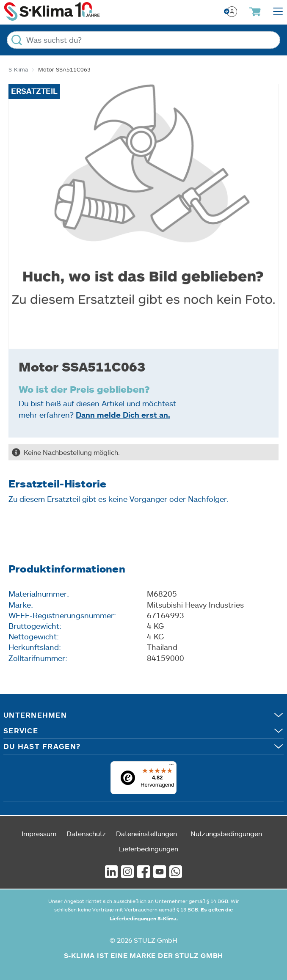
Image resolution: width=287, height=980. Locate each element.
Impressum (39, 833)
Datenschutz (86, 833)
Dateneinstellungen (146, 833)
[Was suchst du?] (143, 40)
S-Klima (18, 69)
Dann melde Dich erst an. (123, 415)
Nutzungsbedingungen (226, 833)
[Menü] (171, 766)
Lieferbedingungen (149, 849)
